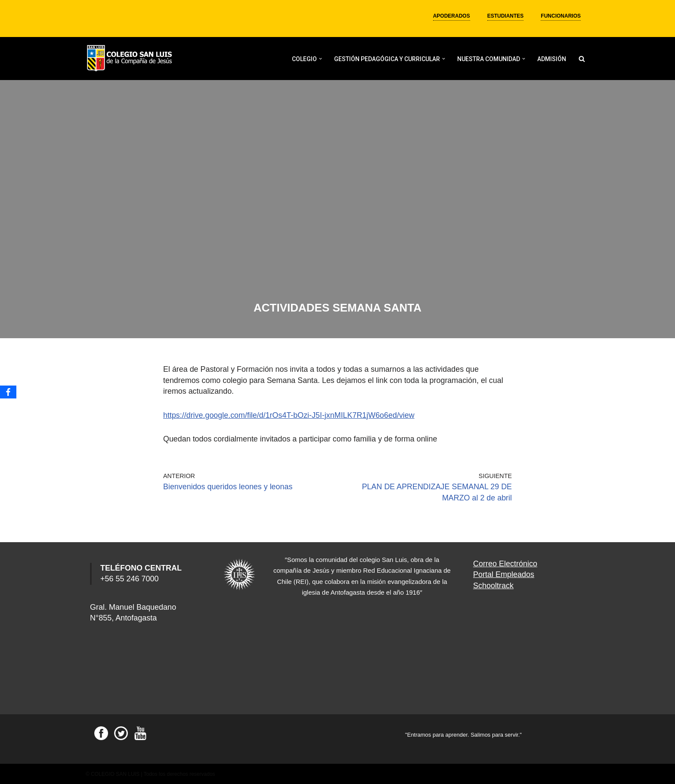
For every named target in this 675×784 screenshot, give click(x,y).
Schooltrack (493, 584)
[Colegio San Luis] (131, 59)
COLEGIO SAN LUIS (115, 773)
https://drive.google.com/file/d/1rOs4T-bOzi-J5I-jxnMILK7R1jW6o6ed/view (290, 415)
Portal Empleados (504, 574)
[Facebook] (8, 392)
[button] (320, 59)
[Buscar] (582, 59)
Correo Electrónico (505, 563)
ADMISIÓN (552, 59)
